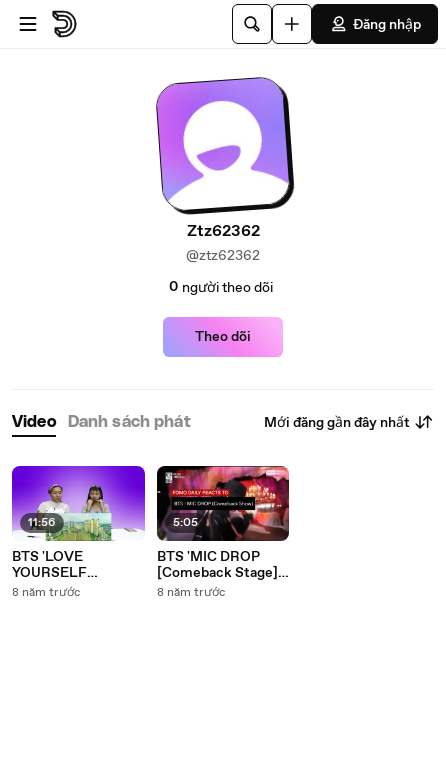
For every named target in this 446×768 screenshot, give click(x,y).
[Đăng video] (292, 24)
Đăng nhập (375, 24)
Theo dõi (223, 337)
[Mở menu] (28, 24)
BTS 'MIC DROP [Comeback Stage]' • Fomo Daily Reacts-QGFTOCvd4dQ (219, 565)
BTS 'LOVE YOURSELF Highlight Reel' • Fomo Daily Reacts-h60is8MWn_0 (76, 565)
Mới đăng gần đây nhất (349, 422)
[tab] (34, 422)
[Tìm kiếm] (252, 24)
